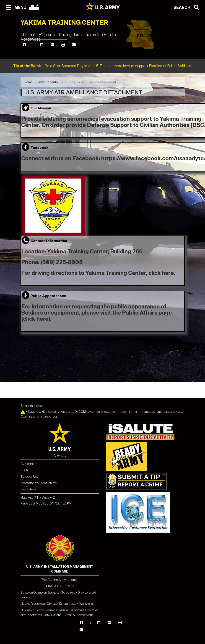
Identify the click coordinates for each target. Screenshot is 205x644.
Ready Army (28, 489)
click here (161, 273)
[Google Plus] (52, 45)
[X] (33, 45)
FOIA (24, 470)
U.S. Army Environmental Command (45, 610)
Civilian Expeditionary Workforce (70, 604)
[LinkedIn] (42, 45)
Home (28, 82)
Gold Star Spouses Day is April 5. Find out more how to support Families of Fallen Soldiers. (102, 66)
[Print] (63, 45)
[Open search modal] (188, 7)
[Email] (74, 45)
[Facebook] (24, 45)
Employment (29, 464)
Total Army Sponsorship (78, 593)
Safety (25, 597)
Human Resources (33, 604)
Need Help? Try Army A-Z (38, 498)
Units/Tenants (47, 82)
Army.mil (60, 456)
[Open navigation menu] (15, 7)
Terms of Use (29, 477)
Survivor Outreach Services (40, 593)
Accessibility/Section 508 (39, 483)
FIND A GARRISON (60, 586)
